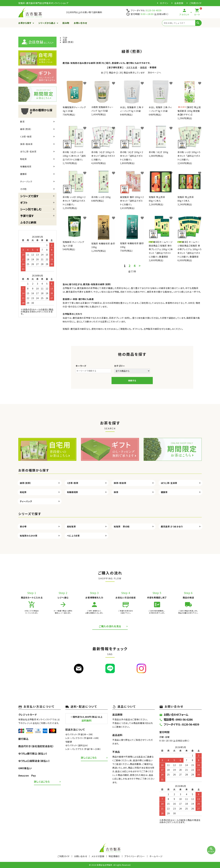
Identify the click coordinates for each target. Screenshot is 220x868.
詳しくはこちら (42, 782)
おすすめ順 (132, 67)
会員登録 (179, 3)
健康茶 (24, 174)
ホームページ (156, 856)
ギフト (24, 203)
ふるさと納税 (28, 222)
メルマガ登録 (98, 856)
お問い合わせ (80, 23)
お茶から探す (25, 23)
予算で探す (27, 216)
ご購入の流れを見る (110, 626)
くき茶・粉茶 (26, 137)
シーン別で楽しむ (31, 209)
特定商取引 (114, 856)
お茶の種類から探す (36, 111)
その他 (23, 189)
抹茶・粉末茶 (26, 144)
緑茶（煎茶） (26, 129)
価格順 (143, 67)
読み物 (66, 23)
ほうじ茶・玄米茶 (28, 152)
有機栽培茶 (26, 166)
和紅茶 (24, 159)
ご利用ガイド (196, 3)
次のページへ (154, 73)
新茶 (22, 122)
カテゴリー (120, 366)
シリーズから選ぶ (47, 23)
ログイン (164, 3)
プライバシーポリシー (135, 856)
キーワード (81, 366)
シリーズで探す (29, 196)
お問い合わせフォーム (174, 715)
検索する (132, 381)
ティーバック (26, 181)
